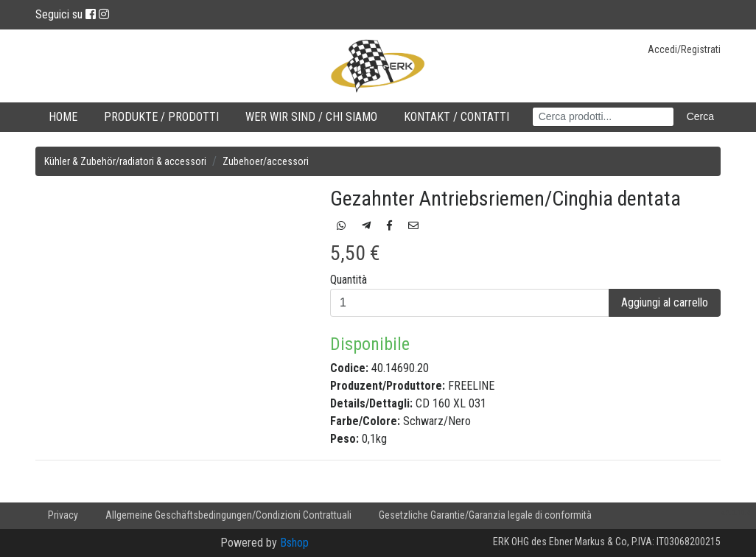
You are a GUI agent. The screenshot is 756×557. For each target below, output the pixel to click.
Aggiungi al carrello (665, 302)
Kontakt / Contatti (456, 117)
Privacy (63, 515)
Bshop (294, 543)
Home (63, 117)
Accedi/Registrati (684, 49)
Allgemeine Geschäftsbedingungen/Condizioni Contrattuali (228, 515)
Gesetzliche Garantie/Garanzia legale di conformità (485, 515)
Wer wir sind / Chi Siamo (311, 117)
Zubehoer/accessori (266, 161)
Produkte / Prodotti (161, 117)
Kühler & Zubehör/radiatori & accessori (125, 161)
